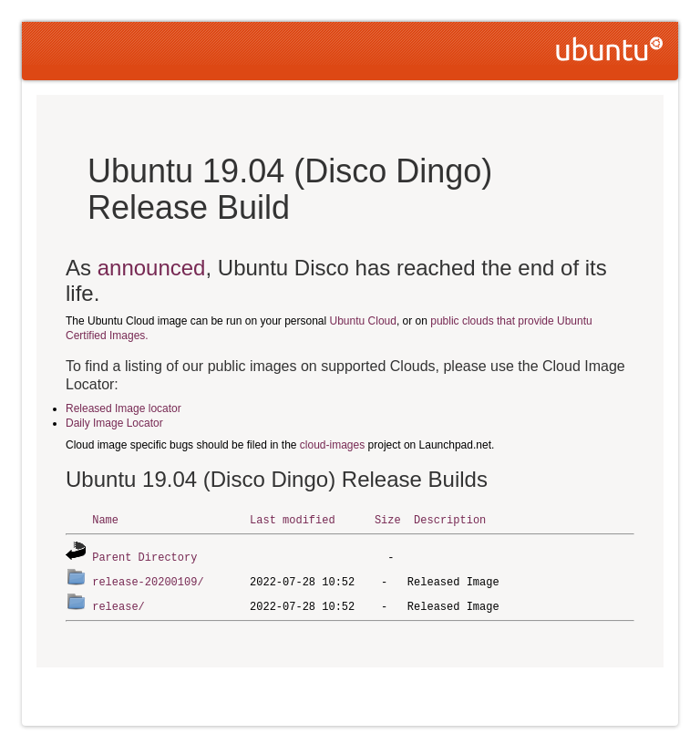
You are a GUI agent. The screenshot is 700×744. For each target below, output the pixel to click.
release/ (118, 603)
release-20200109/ (148, 579)
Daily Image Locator (114, 423)
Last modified (293, 519)
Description (450, 519)
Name (105, 519)
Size (388, 519)
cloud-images (332, 445)
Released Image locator (124, 408)
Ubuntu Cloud (363, 321)
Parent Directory (144, 556)
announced (152, 268)
